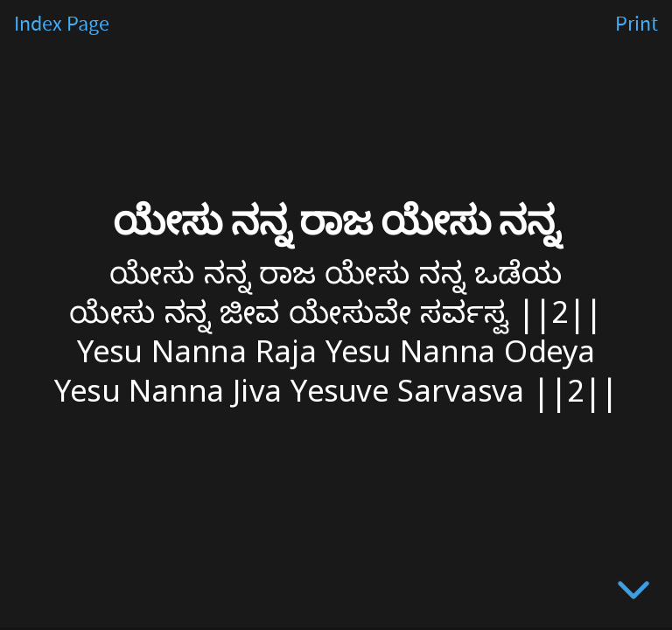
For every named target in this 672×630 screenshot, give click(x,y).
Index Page (62, 24)
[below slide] (633, 593)
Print (637, 24)
